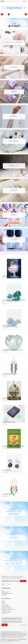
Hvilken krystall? (5, 605)
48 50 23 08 (3, 641)
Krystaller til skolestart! (7, 608)
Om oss (3, 604)
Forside (3, 601)
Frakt (3, 591)
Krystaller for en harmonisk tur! (9, 609)
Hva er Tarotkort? (5, 607)
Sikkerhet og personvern (7, 593)
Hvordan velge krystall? (7, 612)
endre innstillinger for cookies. (17, 637)
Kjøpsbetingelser (5, 592)
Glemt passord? (23, 625)
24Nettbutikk (8, 642)
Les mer (8, 637)
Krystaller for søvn (6, 611)
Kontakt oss (4, 613)
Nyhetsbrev (4, 595)
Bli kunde (4, 602)
